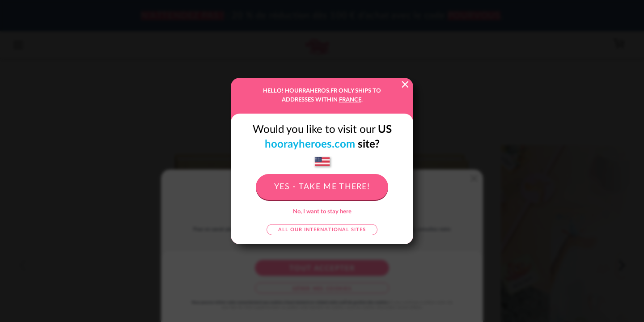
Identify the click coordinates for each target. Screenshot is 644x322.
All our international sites (322, 230)
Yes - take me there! (322, 187)
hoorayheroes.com (310, 144)
